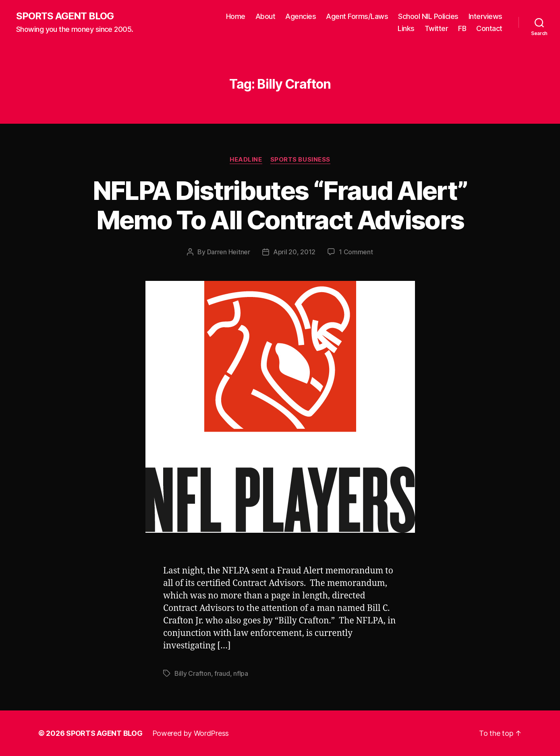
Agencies (301, 16)
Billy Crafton (193, 673)
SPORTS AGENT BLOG (65, 16)
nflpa (241, 673)
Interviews (485, 16)
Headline (246, 160)
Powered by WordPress (191, 733)
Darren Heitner (229, 252)
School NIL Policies (428, 16)
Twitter (437, 28)
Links (406, 28)
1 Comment (356, 252)
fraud (222, 673)
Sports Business (300, 160)
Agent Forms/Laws (357, 16)
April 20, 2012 (294, 252)
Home (236, 16)
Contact (489, 28)
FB (462, 28)
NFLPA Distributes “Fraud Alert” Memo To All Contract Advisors (280, 205)
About (265, 16)
